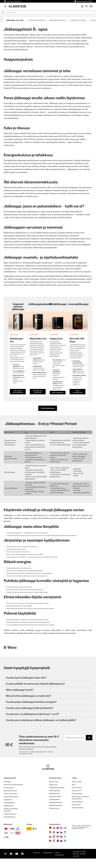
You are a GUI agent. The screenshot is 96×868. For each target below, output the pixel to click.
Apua (74, 785)
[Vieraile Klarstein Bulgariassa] (61, 836)
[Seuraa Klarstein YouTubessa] (17, 854)
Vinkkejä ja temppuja (82, 20)
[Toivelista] (86, 6)
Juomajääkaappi (10, 802)
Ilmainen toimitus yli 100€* (85, 1)
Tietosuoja (38, 852)
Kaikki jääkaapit (48, 408)
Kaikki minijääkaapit (58, 393)
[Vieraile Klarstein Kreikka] (65, 841)
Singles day (53, 785)
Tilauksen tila (76, 791)
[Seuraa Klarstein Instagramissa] (6, 854)
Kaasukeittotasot (10, 817)
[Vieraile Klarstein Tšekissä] (61, 832)
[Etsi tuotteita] (48, 12)
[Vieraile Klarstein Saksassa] (50, 828)
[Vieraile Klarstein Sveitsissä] (58, 828)
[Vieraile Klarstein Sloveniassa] (61, 840)
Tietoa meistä (77, 782)
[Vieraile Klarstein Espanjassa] (50, 832)
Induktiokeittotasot (10, 814)
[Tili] (82, 6)
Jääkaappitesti (54, 800)
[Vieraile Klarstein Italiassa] (65, 828)
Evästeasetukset (78, 808)
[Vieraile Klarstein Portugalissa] (58, 840)
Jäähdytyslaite (9, 805)
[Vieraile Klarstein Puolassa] (50, 836)
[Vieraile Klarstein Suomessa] (65, 836)
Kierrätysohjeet (77, 802)
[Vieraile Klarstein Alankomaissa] (54, 840)
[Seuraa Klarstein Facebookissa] (11, 854)
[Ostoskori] (91, 6)
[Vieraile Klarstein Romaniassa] (58, 836)
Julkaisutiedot (49, 852)
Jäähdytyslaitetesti (56, 802)
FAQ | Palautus (77, 788)
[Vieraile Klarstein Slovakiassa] (58, 832)
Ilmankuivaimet (9, 788)
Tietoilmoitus (76, 805)
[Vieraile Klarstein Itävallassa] (54, 828)
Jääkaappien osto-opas (15, 20)
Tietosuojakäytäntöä (83, 827)
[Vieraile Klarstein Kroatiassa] (54, 836)
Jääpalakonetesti (55, 797)
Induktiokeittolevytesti (57, 788)
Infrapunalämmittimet (11, 797)
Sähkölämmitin (54, 794)
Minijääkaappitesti (56, 805)
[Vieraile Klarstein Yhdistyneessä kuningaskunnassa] (54, 832)
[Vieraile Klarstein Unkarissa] (65, 832)
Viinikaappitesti (55, 791)
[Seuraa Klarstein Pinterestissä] (23, 854)
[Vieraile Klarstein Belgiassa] (50, 840)
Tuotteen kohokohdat (38, 20)
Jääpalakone (8, 800)
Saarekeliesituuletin (11, 791)
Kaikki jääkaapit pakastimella (38, 392)
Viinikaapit (7, 782)
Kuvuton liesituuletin (11, 794)
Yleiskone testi (54, 808)
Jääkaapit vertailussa (60, 20)
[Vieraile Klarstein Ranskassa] (61, 828)
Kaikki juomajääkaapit (78, 392)
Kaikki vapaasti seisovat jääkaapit (18, 392)
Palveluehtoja (75, 828)
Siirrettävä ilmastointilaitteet (14, 785)
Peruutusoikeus (77, 794)
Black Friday (54, 782)
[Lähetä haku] (3, 12)
